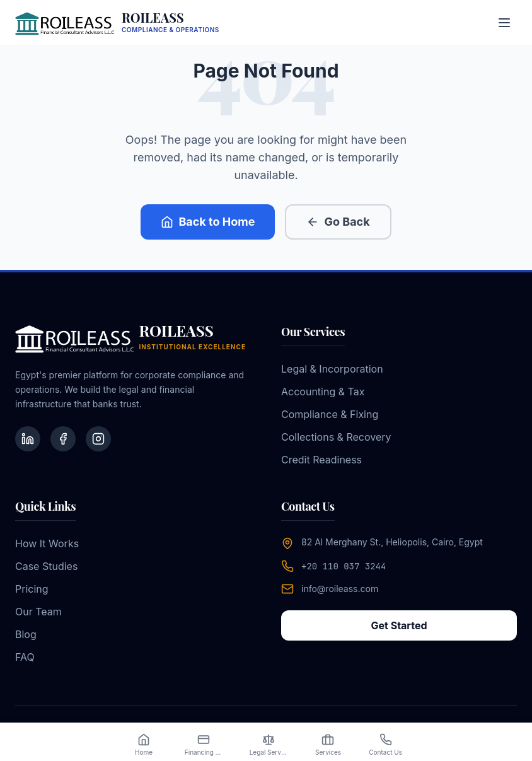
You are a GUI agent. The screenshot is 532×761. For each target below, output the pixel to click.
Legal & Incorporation (332, 369)
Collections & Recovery (336, 437)
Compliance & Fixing (330, 414)
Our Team (38, 612)
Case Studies (46, 566)
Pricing (32, 589)
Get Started (399, 625)
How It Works (47, 543)
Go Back (338, 222)
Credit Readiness (321, 460)
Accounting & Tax (323, 392)
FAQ (25, 657)
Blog (26, 634)
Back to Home (208, 222)
